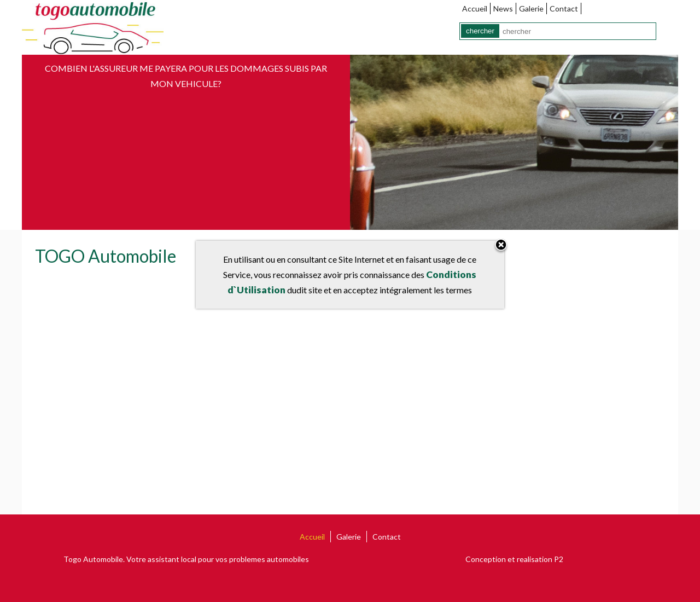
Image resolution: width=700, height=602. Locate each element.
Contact (564, 8)
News (503, 8)
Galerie (531, 8)
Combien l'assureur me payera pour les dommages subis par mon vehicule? (186, 76)
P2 (559, 559)
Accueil (475, 8)
